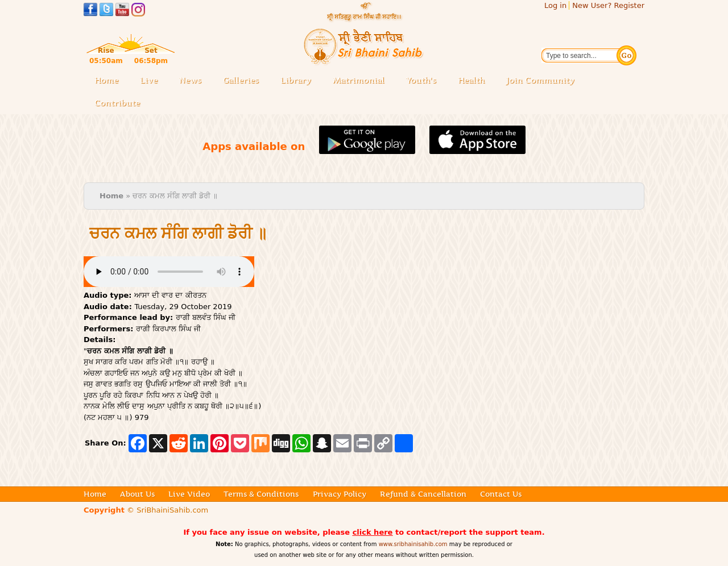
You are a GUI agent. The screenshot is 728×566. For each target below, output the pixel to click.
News (190, 80)
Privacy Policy (340, 494)
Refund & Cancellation (423, 494)
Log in (555, 5)
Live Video (189, 494)
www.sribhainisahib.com (413, 544)
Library (299, 81)
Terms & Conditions (261, 494)
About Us (137, 494)
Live (152, 81)
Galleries (244, 81)
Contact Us (501, 494)
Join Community (540, 80)
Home (106, 80)
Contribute (121, 104)
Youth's (421, 80)
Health (471, 80)
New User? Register (608, 5)
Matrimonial (359, 80)
